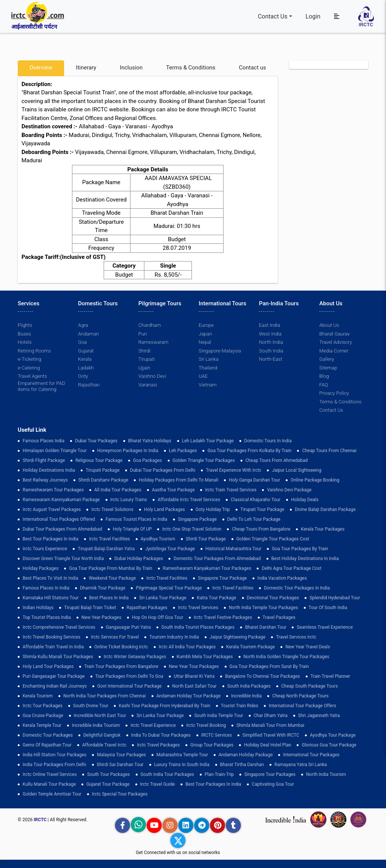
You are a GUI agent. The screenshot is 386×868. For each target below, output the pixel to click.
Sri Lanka (208, 359)
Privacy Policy (334, 393)
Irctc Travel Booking (206, 725)
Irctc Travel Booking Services (51, 637)
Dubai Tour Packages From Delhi (163, 470)
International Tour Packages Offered (59, 519)
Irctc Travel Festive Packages (223, 617)
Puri (142, 334)
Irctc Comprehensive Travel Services (59, 627)
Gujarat (86, 351)
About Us (329, 325)
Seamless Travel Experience (325, 627)
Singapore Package (197, 519)
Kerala (85, 359)
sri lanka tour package (163, 598)
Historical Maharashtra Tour (233, 549)
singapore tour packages (270, 774)
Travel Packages (279, 617)
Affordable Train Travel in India (53, 647)
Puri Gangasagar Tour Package (54, 676)
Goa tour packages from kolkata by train (249, 451)
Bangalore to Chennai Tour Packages (263, 676)
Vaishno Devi (152, 376)
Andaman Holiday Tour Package (188, 696)
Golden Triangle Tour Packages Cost (273, 539)
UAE (203, 376)
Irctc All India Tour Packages (187, 647)
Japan (205, 334)
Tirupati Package (103, 470)
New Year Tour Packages (194, 666)
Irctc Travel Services (198, 608)
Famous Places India (44, 441)
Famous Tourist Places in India (136, 519)
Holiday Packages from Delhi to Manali (178, 480)
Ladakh (86, 368)
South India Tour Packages (167, 774)
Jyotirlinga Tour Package (170, 549)
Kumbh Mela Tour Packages (205, 657)
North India (271, 342)
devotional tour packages (273, 598)
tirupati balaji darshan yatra (106, 549)
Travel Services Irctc (296, 637)
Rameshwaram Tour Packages (53, 490)
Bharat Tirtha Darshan (242, 765)
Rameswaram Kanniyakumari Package (61, 500)
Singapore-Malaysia (220, 351)
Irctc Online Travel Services (50, 774)
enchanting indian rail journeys (55, 686)
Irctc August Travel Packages (52, 509)
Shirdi (144, 351)
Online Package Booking (315, 480)
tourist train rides (240, 706)
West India (270, 334)
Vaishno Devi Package (289, 490)
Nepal (205, 342)
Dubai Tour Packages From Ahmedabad (62, 529)
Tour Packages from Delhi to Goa (129, 676)
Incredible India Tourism (96, 725)
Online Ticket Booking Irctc (121, 647)
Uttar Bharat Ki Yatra (194, 676)
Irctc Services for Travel (115, 637)
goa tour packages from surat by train (269, 666)
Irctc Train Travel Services (231, 490)
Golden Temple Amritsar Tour (52, 794)
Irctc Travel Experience (153, 725)
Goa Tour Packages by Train (300, 549)
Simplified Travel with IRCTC (271, 735)
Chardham (150, 325)
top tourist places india (47, 617)
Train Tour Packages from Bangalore (121, 666)
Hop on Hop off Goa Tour (158, 617)
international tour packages (311, 755)
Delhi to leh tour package (254, 519)
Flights (25, 325)
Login (313, 16)
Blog (324, 376)
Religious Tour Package (99, 460)
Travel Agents (32, 376)
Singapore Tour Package (222, 578)
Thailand (208, 368)
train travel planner (330, 676)
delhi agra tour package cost (291, 568)
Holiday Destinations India (49, 470)
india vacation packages (282, 578)
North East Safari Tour (195, 686)
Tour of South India (328, 608)
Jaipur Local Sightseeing (296, 470)
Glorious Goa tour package (329, 745)
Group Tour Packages (212, 745)
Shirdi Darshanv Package (103, 480)
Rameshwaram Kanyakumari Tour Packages (207, 568)
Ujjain (144, 368)
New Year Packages (101, 617)
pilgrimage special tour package (169, 588)
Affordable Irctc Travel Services (189, 500)
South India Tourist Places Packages (198, 627)
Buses (24, 334)
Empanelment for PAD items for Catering (41, 386)
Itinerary (86, 68)
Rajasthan (89, 385)
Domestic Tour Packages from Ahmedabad (217, 559)
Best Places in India (109, 598)
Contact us (253, 68)
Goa (82, 342)
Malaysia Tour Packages (121, 755)
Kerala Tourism (38, 696)
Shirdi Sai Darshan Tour (120, 765)
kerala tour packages (323, 529)
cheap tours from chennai (329, 451)
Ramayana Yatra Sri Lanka (301, 765)
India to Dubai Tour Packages (161, 735)
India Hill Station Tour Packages (54, 755)
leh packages (183, 451)
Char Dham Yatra (271, 716)
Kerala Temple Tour (42, 725)
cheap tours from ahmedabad (277, 460)
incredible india (246, 696)
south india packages (249, 686)
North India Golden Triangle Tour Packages (286, 657)
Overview (41, 68)
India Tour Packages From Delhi (54, 765)
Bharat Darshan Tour (266, 627)
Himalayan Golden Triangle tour (55, 451)
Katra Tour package (216, 598)
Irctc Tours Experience (45, 549)
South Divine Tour (91, 706)
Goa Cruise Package (43, 716)
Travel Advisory (335, 342)
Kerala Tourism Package (250, 647)
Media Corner (334, 351)
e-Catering (29, 368)
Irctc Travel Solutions (112, 509)
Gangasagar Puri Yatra (128, 627)
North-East (270, 359)
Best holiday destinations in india (305, 559)
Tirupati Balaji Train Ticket (90, 608)
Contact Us (273, 16)
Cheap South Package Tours (309, 686)
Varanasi (148, 385)
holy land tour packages (48, 666)
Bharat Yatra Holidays (150, 441)
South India (271, 351)
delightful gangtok (102, 735)
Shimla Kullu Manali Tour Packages (58, 657)
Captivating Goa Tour (273, 784)
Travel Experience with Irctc (234, 470)
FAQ (324, 385)
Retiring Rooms (34, 351)
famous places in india (46, 588)
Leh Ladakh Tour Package (208, 441)
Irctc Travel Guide (158, 784)
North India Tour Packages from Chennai (105, 696)
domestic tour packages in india (297, 588)
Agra (83, 325)
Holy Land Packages (165, 509)
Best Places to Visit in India (50, 578)
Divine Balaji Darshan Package (325, 509)
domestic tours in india (268, 441)
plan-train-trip (219, 774)
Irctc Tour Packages (43, 706)
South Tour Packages (108, 774)
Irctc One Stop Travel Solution (192, 529)
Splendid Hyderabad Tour (335, 598)
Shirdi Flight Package (44, 460)
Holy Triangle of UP (132, 529)
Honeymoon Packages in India (128, 451)
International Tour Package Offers (303, 706)
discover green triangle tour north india (63, 559)
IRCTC (40, 820)
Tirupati (146, 359)
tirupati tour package (263, 509)
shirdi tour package (206, 539)
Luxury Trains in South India (182, 765)
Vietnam (208, 385)
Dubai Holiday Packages (139, 559)
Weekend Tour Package (112, 578)
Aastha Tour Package (173, 490)
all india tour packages (118, 490)
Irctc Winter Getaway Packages (135, 657)
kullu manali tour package (49, 784)
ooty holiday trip (213, 509)
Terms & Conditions (191, 68)
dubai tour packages (96, 441)
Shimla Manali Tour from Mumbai (270, 725)
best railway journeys (45, 480)
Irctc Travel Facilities (110, 539)
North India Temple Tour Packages (263, 608)
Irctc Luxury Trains (129, 500)
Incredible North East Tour (100, 716)
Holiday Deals (305, 500)
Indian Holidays (38, 608)
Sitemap (328, 368)
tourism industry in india (174, 637)
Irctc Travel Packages (158, 745)
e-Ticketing (29, 359)
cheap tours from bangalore (261, 529)
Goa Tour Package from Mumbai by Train (110, 568)
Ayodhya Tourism (158, 539)
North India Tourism (326, 774)
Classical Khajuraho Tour (256, 500)
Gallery (327, 359)
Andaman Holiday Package (246, 755)
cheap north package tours (300, 696)
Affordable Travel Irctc (104, 745)
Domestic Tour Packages (48, 735)
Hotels (25, 342)
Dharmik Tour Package (103, 588)
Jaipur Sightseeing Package (237, 637)
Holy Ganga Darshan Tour (254, 480)
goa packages (148, 460)
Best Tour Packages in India (51, 539)
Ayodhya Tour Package (333, 735)
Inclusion (131, 68)
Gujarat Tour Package (108, 784)
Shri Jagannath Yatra (319, 716)
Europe (206, 325)
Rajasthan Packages (147, 608)
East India (270, 325)
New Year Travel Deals (308, 647)
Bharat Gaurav (335, 334)
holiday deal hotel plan (267, 745)
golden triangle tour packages (204, 460)
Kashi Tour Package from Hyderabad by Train (165, 706)
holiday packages (41, 568)
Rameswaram (153, 342)
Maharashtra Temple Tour (182, 755)
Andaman (88, 334)
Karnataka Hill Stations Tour (51, 598)
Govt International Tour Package (129, 686)
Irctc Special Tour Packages (120, 794)
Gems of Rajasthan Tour (47, 745)
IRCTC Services (217, 735)
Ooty (83, 376)
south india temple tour (218, 716)
